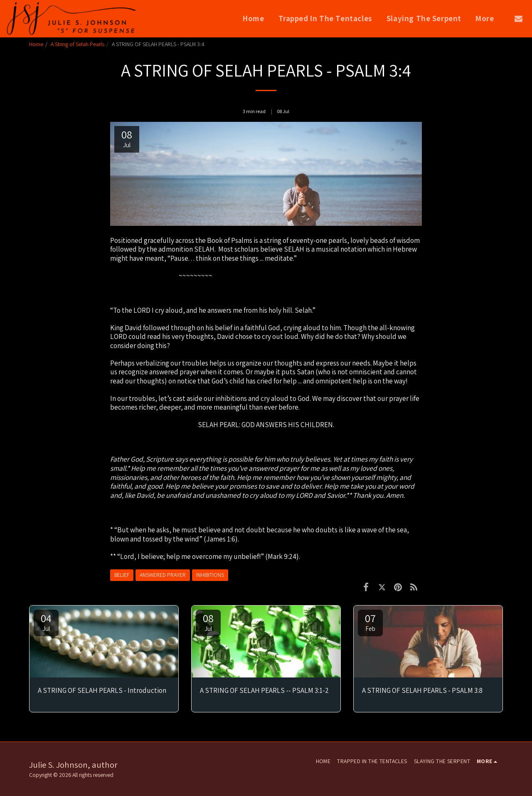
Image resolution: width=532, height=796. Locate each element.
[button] (518, 19)
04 (46, 622)
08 (208, 622)
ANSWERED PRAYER (163, 575)
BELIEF (122, 575)
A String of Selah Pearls (78, 44)
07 (370, 622)
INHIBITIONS (210, 575)
